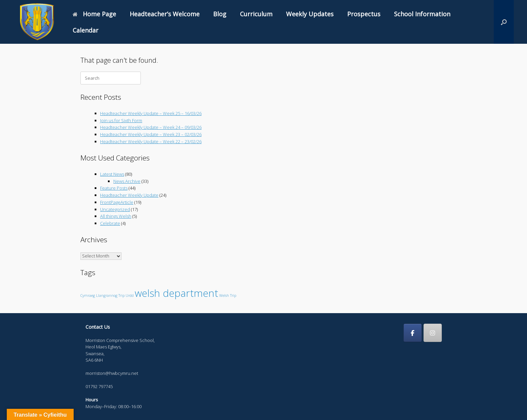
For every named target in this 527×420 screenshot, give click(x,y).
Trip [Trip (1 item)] (121, 295)
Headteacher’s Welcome (165, 14)
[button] (504, 22)
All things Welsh (116, 216)
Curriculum (256, 14)
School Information (422, 14)
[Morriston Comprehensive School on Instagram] (433, 333)
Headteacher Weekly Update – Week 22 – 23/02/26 (151, 141)
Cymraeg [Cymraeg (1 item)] (88, 295)
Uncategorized (115, 209)
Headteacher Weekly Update (129, 195)
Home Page (94, 14)
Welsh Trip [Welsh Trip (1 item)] (228, 295)
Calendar (86, 30)
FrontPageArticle (117, 202)
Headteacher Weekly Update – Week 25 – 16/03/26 (151, 113)
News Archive (127, 181)
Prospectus (364, 14)
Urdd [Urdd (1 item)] (130, 295)
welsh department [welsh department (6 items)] (176, 293)
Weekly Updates (310, 14)
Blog (220, 14)
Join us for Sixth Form (121, 120)
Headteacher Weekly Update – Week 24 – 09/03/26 (151, 127)
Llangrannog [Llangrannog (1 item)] (107, 295)
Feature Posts (114, 188)
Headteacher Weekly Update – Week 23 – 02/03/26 (151, 134)
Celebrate (110, 223)
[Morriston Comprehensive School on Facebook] (413, 333)
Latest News (112, 174)
